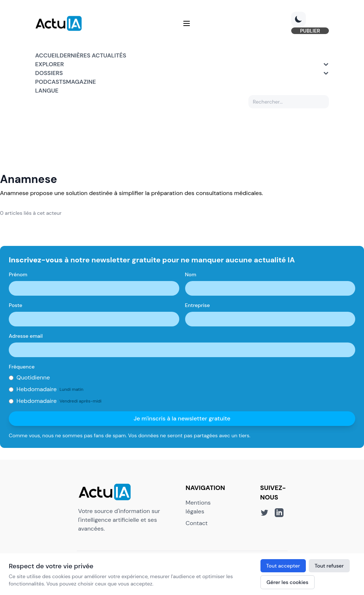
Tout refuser (329, 566)
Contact (196, 523)
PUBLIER (310, 31)
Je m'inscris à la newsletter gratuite (182, 418)
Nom (191, 274)
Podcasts (50, 82)
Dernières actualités (93, 55)
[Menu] (187, 23)
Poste (16, 305)
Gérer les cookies (288, 582)
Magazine (81, 82)
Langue (47, 91)
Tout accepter (283, 566)
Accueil (47, 55)
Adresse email (26, 336)
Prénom (18, 274)
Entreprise (198, 305)
